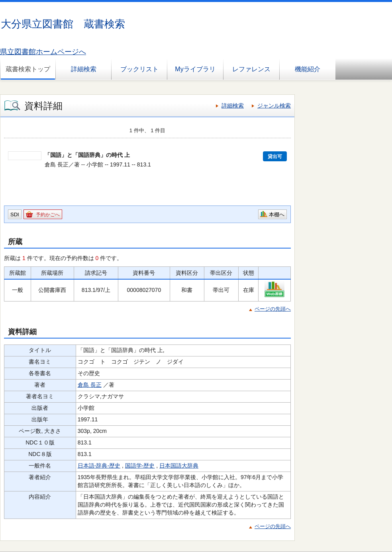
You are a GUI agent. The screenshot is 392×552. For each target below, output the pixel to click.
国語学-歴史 (140, 466)
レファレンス (251, 69)
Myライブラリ (195, 69)
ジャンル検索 (274, 106)
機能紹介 (308, 69)
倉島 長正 (90, 385)
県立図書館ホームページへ (43, 52)
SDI (15, 214)
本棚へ (277, 214)
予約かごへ (48, 215)
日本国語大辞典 (179, 466)
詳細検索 (84, 69)
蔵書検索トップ (28, 69)
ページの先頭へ (273, 309)
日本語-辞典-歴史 (99, 466)
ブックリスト (139, 69)
